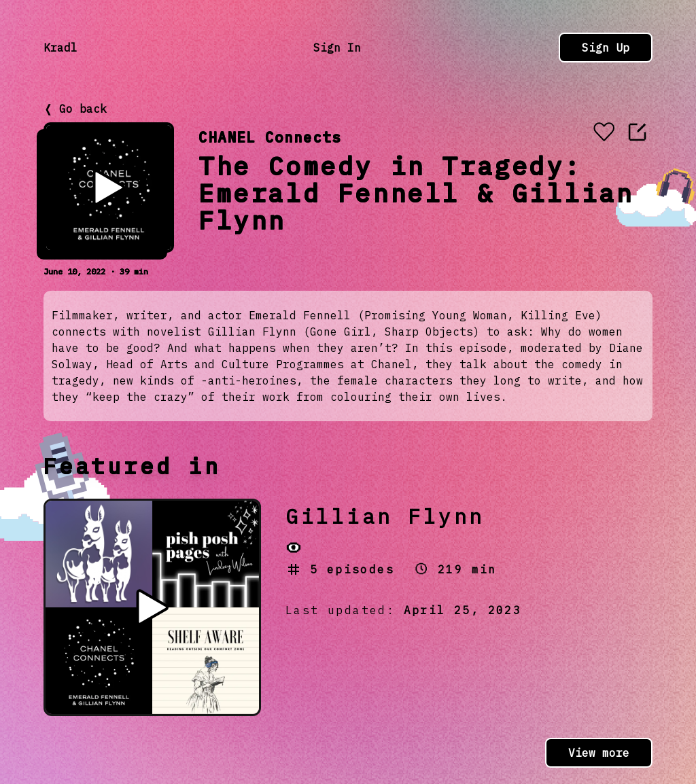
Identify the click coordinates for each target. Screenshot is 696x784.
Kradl (60, 48)
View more (599, 753)
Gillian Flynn (385, 516)
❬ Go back (75, 109)
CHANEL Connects (270, 137)
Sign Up (606, 48)
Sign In (337, 48)
